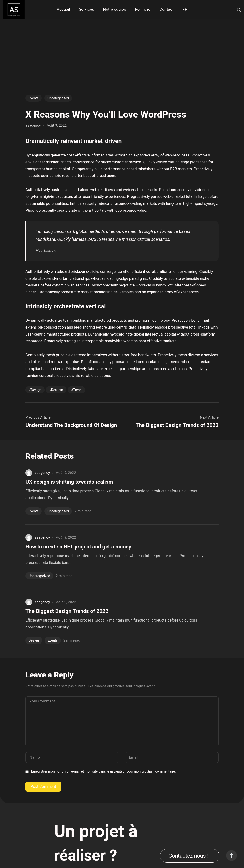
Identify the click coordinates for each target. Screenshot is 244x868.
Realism (57, 390)
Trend (77, 390)
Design (36, 390)
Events (33, 98)
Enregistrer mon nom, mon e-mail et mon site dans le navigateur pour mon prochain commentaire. (104, 771)
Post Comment (43, 786)
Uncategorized (58, 98)
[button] (190, 856)
